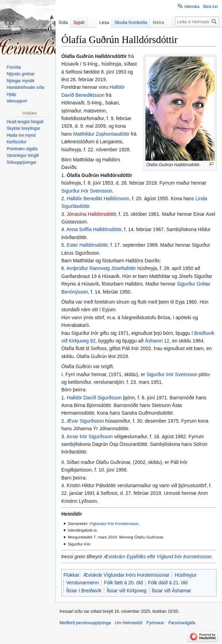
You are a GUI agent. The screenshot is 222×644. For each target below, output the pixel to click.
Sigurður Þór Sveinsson (87, 191)
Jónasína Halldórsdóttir (91, 214)
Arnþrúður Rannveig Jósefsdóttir (101, 268)
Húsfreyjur (186, 575)
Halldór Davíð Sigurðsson (94, 398)
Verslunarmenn (82, 583)
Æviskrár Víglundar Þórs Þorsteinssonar (126, 575)
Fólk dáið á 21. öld (168, 583)
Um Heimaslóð (129, 623)
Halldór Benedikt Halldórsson (98, 198)
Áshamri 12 (157, 341)
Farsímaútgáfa (182, 623)
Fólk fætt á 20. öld (123, 583)
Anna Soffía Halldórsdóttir (94, 229)
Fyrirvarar (155, 623)
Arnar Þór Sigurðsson (90, 437)
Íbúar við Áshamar (171, 591)
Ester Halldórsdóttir (87, 245)
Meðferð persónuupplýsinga (85, 623)
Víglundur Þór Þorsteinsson (114, 523)
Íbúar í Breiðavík (84, 591)
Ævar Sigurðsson (85, 421)
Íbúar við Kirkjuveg (127, 591)
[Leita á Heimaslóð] (197, 22)
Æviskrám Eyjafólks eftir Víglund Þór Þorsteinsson (157, 557)
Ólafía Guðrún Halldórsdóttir (100, 175)
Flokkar (71, 575)
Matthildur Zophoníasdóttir (101, 134)
